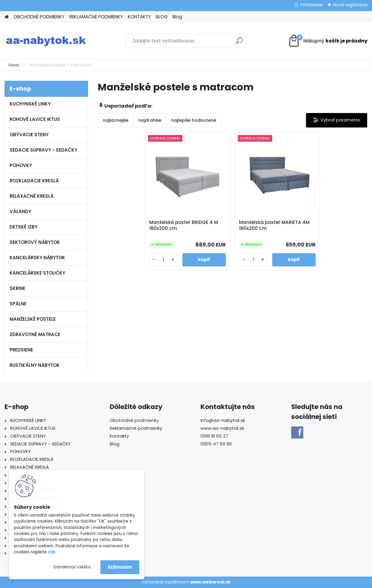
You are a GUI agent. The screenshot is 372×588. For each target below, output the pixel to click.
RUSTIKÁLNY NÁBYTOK (35, 365)
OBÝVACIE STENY (29, 135)
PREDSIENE (21, 350)
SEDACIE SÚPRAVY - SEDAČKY (43, 150)
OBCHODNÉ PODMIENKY (39, 17)
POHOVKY (21, 165)
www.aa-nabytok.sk (222, 428)
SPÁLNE (18, 304)
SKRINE (17, 288)
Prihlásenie (312, 5)
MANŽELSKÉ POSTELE (33, 319)
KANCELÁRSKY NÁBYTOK (37, 258)
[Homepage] (7, 17)
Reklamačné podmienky (136, 428)
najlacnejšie (116, 120)
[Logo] (46, 41)
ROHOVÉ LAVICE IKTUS (35, 119)
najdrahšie (150, 120)
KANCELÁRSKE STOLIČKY (37, 273)
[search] (239, 43)
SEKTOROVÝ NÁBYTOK (35, 242)
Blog (177, 17)
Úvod (14, 65)
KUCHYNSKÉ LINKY (30, 104)
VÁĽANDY (20, 211)
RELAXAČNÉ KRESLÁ (32, 196)
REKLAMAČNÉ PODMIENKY (96, 17)
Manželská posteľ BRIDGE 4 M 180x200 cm (184, 225)
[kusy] (163, 260)
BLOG (162, 17)
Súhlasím (120, 567)
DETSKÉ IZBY (24, 227)
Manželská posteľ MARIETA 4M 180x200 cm (274, 225)
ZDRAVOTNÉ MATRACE (35, 334)
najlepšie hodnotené (194, 120)
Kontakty (119, 436)
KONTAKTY (139, 17)
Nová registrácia (350, 5)
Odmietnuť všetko (72, 567)
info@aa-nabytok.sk (223, 420)
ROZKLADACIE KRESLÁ (34, 181)
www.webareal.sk (210, 582)
